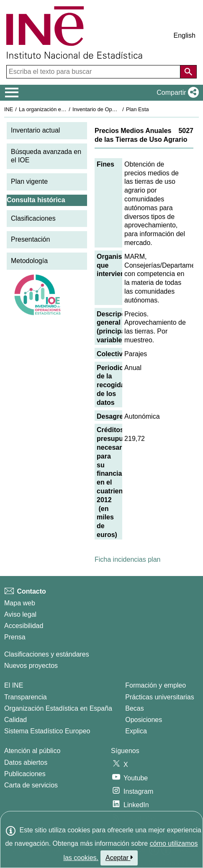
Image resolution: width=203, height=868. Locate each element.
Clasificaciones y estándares (47, 654)
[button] (176, 93)
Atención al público (32, 751)
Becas (134, 708)
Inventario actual (35, 130)
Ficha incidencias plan (127, 559)
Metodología (29, 261)
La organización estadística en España (65, 109)
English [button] (185, 35)
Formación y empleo (155, 685)
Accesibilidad (24, 626)
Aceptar (119, 858)
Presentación (30, 239)
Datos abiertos (26, 762)
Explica (136, 731)
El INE (14, 685)
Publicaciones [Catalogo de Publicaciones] (25, 774)
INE (9, 109)
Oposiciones (144, 720)
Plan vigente (29, 181)
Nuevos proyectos (31, 666)
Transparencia (26, 697)
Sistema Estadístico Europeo (47, 731)
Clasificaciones (33, 218)
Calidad (15, 720)
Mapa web (20, 603)
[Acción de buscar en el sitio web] (188, 72)
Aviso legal (20, 614)
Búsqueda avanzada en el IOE (46, 156)
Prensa (15, 637)
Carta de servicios (31, 785)
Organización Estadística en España (58, 708)
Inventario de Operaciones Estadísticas (119, 109)
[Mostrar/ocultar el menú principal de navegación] (12, 93)
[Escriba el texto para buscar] (94, 72)
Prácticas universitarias (160, 697)
